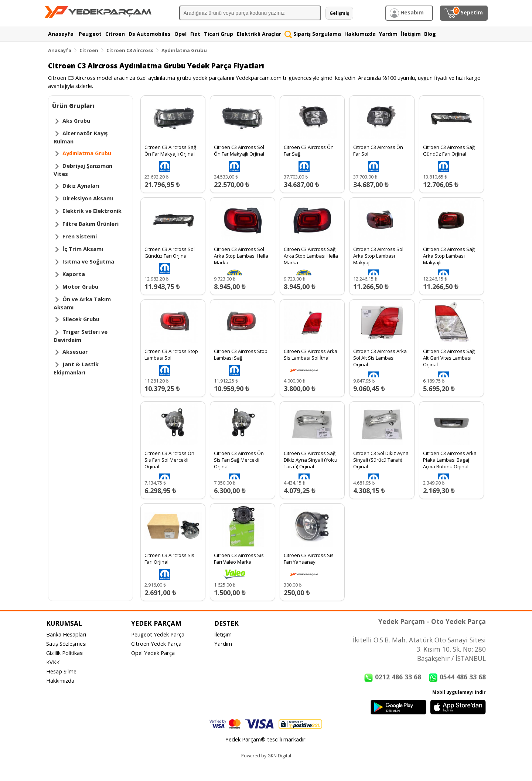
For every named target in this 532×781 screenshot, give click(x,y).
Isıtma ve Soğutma (88, 261)
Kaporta (74, 274)
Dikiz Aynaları (81, 186)
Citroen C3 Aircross (130, 50)
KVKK (53, 662)
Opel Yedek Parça (153, 653)
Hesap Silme (61, 671)
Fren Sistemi (80, 236)
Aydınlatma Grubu (184, 50)
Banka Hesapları (66, 634)
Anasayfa (60, 50)
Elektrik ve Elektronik (92, 211)
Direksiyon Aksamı (88, 198)
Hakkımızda (60, 680)
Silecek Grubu (81, 319)
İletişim (223, 634)
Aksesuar (75, 352)
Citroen (89, 50)
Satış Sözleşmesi (66, 644)
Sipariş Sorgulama (313, 34)
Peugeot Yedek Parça (158, 634)
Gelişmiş (339, 13)
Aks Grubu (76, 120)
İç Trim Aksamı (83, 249)
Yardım (223, 644)
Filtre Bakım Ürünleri (91, 224)
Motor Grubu (80, 286)
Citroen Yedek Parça (156, 644)
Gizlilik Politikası (65, 653)
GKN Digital (279, 756)
